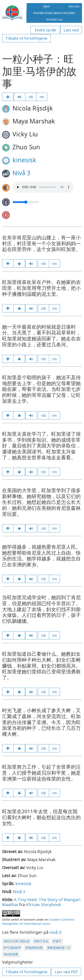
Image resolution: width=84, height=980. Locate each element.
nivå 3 (55, 932)
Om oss (74, 6)
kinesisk (24, 160)
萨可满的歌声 (12, 948)
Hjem (46, 6)
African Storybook (43, 905)
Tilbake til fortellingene (26, 38)
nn (42, 97)
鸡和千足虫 (41, 941)
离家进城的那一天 (59, 948)
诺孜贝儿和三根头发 (17, 941)
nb (31, 97)
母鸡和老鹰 (11, 954)
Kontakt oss (54, 19)
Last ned (71, 30)
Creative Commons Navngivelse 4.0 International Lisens (38, 922)
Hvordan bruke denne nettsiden (54, 13)
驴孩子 (57, 941)
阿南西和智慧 (34, 948)
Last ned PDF (66, 972)
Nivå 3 (21, 173)
